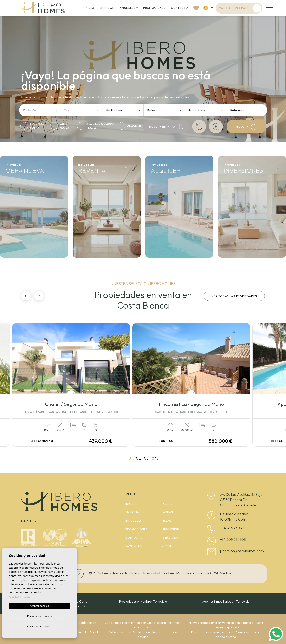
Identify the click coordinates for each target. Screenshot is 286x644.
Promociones (154, 8)
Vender (168, 546)
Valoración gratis (240, 8)
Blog (168, 521)
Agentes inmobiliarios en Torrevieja (226, 601)
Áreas (168, 512)
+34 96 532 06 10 (233, 528)
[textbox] (42, 110)
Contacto (179, 8)
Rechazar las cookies (39, 626)
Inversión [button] (171, 529)
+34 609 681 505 (233, 539)
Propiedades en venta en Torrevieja (143, 601)
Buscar (246, 127)
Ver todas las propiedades (234, 296)
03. (147, 458)
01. (131, 458)
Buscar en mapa (166, 127)
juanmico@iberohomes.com (242, 551)
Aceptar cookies (39, 605)
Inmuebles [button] (127, 8)
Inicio (90, 8)
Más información (20, 597)
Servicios (171, 538)
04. (155, 458)
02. (139, 458)
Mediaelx (227, 573)
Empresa (107, 8)
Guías (168, 504)
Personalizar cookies (39, 615)
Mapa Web (185, 573)
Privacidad (152, 573)
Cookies (168, 573)
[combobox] (41, 110)
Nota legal (133, 573)
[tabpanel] (81, 385)
